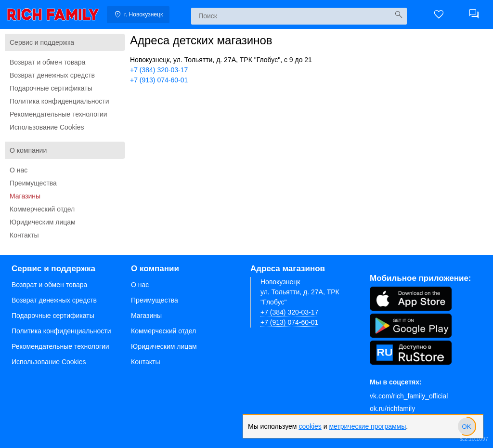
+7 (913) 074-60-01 (159, 80)
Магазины (25, 196)
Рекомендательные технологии (58, 114)
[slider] (467, 426)
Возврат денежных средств (52, 75)
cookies (310, 426)
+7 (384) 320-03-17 (159, 70)
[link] (53, 14)
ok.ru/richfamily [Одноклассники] (392, 408)
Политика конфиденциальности (59, 101)
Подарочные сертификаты (51, 88)
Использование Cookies (47, 127)
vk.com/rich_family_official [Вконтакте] (409, 396)
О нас (19, 170)
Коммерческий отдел (42, 209)
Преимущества (33, 183)
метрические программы (367, 426)
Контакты (24, 235)
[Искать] (398, 15)
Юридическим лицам (43, 222)
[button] (439, 14)
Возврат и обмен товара (47, 62)
